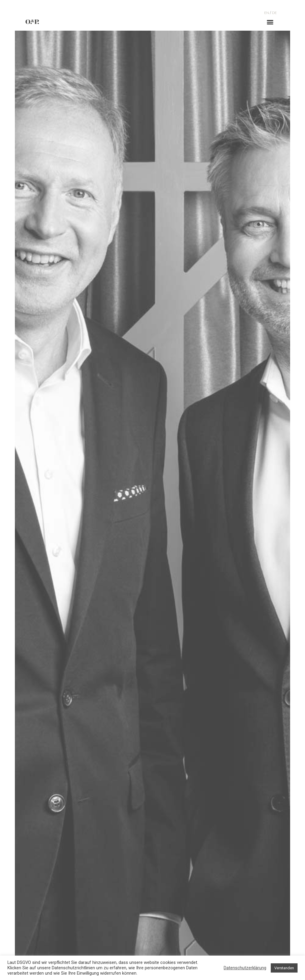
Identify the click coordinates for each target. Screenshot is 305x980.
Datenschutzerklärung (245, 968)
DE (274, 13)
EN (267, 13)
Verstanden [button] (284, 968)
